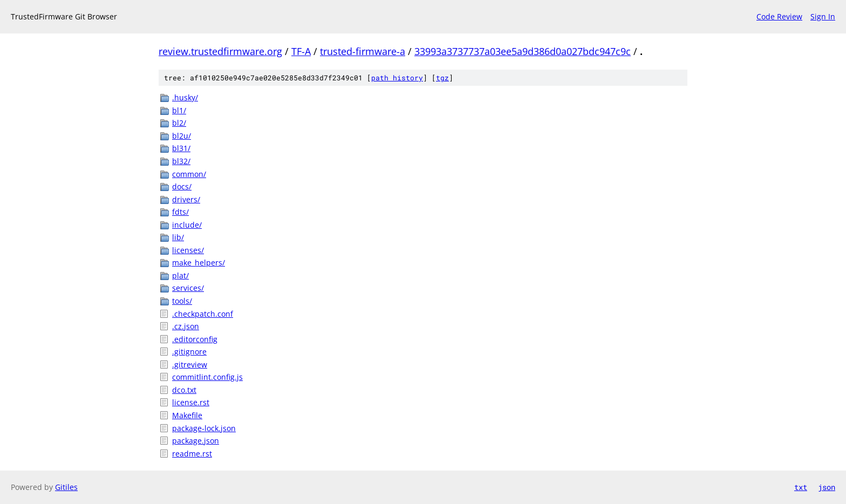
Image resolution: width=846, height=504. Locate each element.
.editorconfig (195, 339)
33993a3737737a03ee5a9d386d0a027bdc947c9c (523, 51)
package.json (196, 441)
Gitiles (66, 487)
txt (801, 487)
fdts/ (180, 212)
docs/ (182, 186)
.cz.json (186, 326)
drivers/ (186, 199)
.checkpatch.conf (203, 314)
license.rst (191, 402)
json (827, 487)
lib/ (178, 237)
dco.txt (184, 390)
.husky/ (185, 97)
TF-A (301, 51)
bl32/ (181, 161)
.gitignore (189, 352)
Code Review (779, 16)
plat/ (180, 275)
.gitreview (190, 365)
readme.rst (192, 454)
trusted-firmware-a (363, 51)
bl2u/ (182, 136)
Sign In (823, 16)
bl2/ (179, 123)
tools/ (182, 301)
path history (397, 78)
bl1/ (179, 110)
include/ (187, 225)
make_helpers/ (199, 263)
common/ (189, 174)
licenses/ (188, 250)
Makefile (187, 415)
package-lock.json (204, 428)
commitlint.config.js (207, 377)
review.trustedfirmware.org (220, 51)
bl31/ (181, 148)
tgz (442, 78)
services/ (188, 288)
